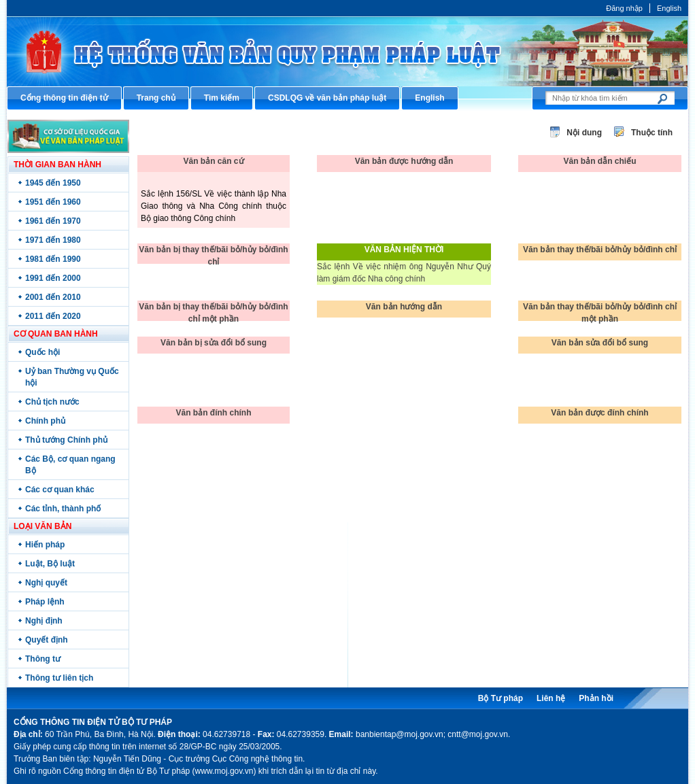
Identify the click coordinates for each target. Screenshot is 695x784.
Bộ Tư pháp (501, 698)
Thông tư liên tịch (59, 678)
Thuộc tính (652, 133)
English (669, 8)
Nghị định (44, 621)
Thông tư (43, 659)
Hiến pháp (45, 545)
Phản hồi (596, 698)
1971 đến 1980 (53, 240)
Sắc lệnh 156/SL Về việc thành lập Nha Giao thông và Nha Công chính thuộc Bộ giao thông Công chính (214, 206)
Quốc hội (43, 352)
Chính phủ (45, 421)
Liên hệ (551, 698)
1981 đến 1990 (53, 259)
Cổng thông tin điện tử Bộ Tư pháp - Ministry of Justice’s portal (347, 51)
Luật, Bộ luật (50, 564)
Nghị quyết (46, 583)
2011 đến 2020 (53, 316)
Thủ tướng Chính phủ (66, 440)
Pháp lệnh (45, 602)
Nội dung (584, 133)
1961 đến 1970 (53, 221)
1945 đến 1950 (53, 183)
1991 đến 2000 (53, 278)
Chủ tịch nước (52, 402)
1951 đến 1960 (53, 202)
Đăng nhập (624, 8)
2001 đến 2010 (53, 297)
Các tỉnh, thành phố (63, 509)
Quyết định (47, 640)
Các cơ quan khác (60, 490)
